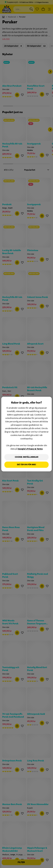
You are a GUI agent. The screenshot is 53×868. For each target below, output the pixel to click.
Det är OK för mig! (26, 465)
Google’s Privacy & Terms (30, 449)
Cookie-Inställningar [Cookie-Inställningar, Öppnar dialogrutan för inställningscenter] (27, 457)
